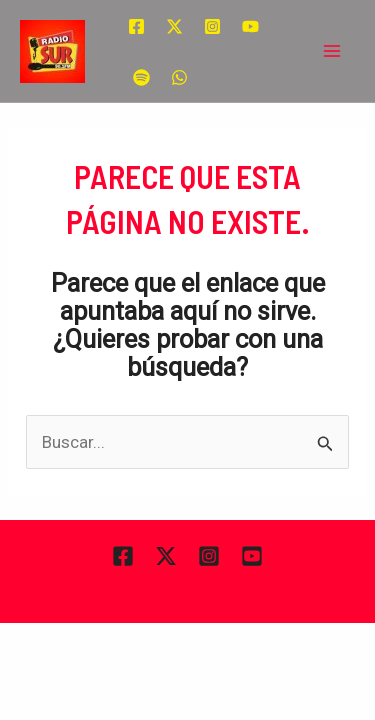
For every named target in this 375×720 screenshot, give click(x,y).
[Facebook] (136, 26)
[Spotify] (141, 77)
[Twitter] (174, 26)
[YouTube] (250, 26)
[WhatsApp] (179, 77)
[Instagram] (212, 26)
